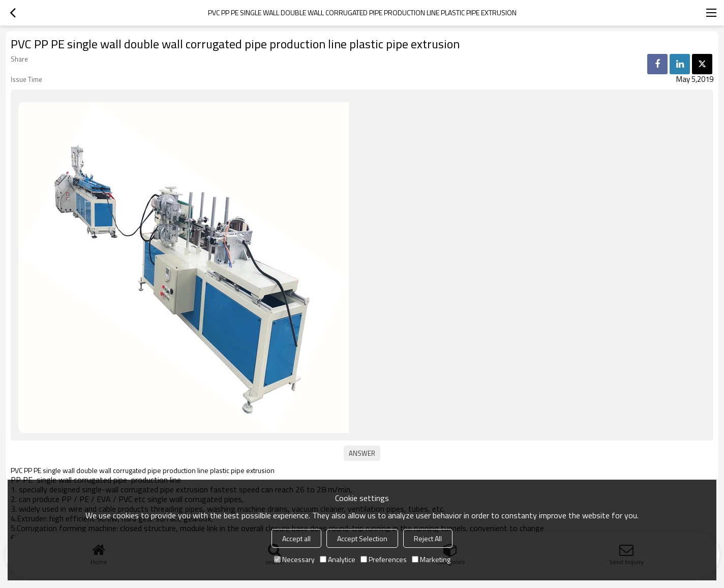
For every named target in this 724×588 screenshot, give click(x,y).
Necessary (294, 559)
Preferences (384, 559)
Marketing (431, 559)
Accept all (296, 538)
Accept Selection (362, 538)
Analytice (338, 559)
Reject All (428, 538)
